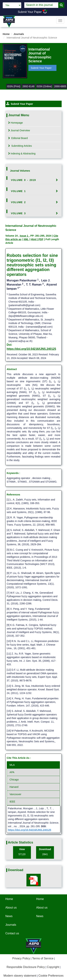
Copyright (53, 967)
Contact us (12, 933)
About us (11, 908)
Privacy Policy (21, 958)
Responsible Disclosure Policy (26, 967)
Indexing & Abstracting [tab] (22, 154)
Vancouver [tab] (15, 794)
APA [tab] (12, 772)
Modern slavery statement (20, 976)
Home (6, 34)
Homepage (16, 123)
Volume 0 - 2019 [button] (23, 180)
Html (34, 239)
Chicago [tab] (14, 780)
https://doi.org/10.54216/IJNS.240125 (31, 349)
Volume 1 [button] (18, 191)
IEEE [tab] (12, 802)
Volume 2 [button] (18, 202)
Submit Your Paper (30, 12)
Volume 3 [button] (18, 213)
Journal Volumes (20, 171)
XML (26, 239)
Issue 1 (24, 236)
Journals (19, 34)
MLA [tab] (12, 765)
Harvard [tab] (14, 787)
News (9, 916)
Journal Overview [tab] (19, 130)
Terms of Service (43, 958)
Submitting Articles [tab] (20, 146)
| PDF (40, 239)
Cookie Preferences (51, 976)
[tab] (33, 180)
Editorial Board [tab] (18, 138)
